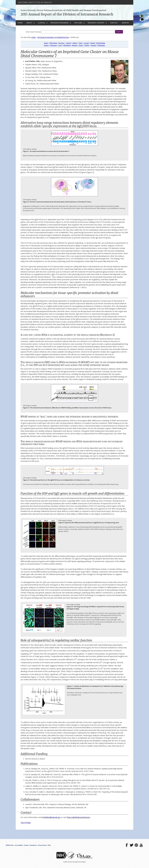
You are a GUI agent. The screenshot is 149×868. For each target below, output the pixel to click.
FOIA (49, 845)
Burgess (62, 43)
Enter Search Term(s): (33, 32)
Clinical (41, 23)
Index (46, 43)
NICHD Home (10, 845)
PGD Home (53, 43)
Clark (80, 43)
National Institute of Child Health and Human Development (63, 10)
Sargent (94, 45)
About (29, 23)
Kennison (54, 45)
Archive (125, 23)
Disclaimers (33, 845)
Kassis (46, 45)
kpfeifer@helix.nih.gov (52, 817)
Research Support (96, 23)
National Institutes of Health (35, 2)
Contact (114, 23)
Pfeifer (87, 45)
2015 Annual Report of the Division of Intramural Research (67, 14)
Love (60, 45)
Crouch (86, 43)
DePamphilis (101, 43)
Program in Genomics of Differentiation (53, 37)
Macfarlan (67, 45)
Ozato (81, 45)
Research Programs (60, 23)
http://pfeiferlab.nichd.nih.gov (79, 817)
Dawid (93, 43)
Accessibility (19, 845)
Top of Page (26, 822)
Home (20, 23)
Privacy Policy (42, 845)
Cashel (68, 43)
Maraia (75, 45)
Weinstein (101, 45)
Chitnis (75, 43)
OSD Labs (78, 23)
